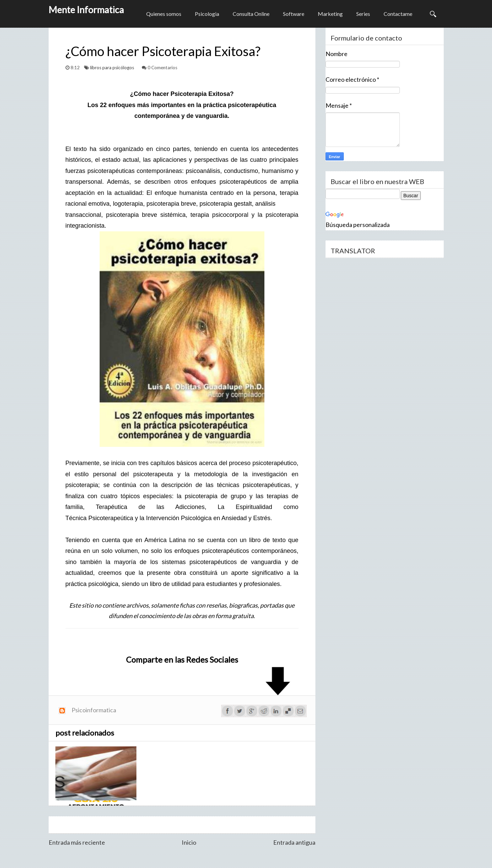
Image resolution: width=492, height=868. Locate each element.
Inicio (189, 842)
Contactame (398, 14)
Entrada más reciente (77, 842)
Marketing (330, 14)
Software (294, 14)
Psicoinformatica (94, 710)
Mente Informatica (86, 10)
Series (363, 14)
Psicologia (207, 14)
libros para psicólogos (113, 68)
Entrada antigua (294, 842)
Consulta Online (251, 14)
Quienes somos (164, 14)
